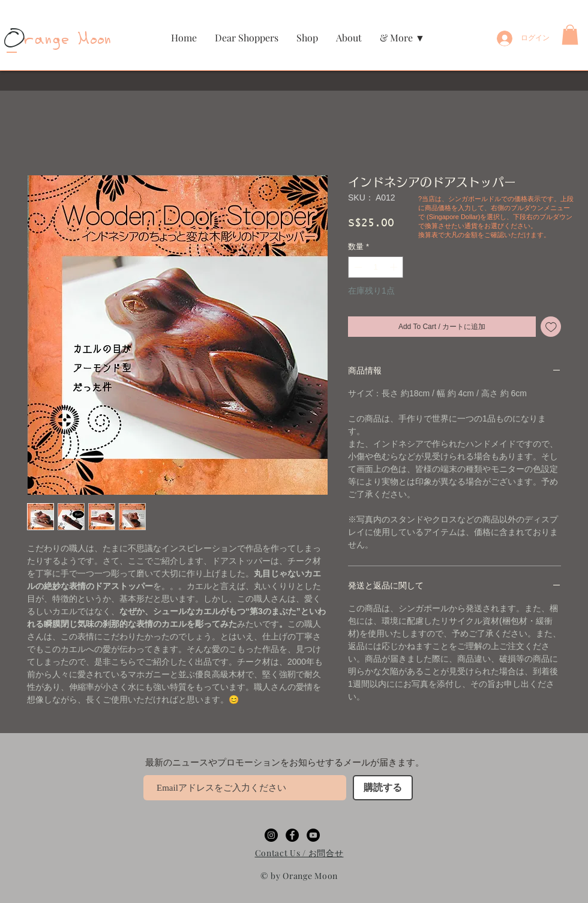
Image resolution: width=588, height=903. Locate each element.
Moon (91, 40)
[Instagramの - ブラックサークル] (271, 835)
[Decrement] (357, 267)
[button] (307, 38)
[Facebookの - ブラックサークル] (292, 835)
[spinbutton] (376, 267)
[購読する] (383, 788)
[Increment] (395, 267)
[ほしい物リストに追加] (551, 327)
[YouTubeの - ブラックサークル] (313, 835)
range (39, 40)
